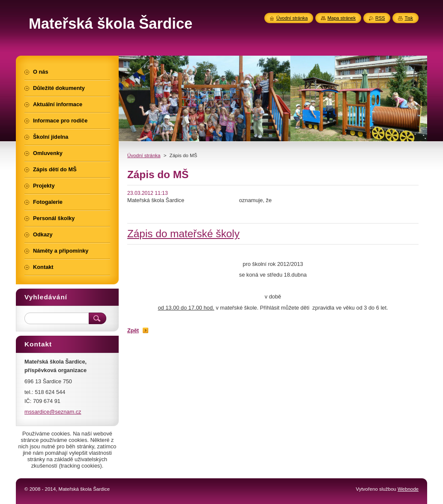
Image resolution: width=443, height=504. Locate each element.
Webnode (408, 489)
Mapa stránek (341, 18)
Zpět (133, 330)
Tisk (409, 18)
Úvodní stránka (144, 155)
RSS (380, 18)
